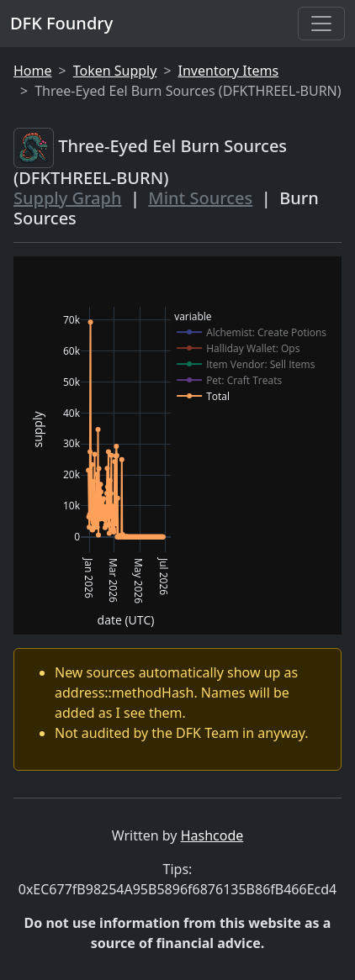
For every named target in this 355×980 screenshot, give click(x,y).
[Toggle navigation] (321, 24)
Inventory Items (229, 71)
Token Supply (115, 71)
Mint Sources (200, 198)
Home (33, 71)
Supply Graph (67, 198)
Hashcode (212, 835)
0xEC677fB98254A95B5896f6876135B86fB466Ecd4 (177, 889)
